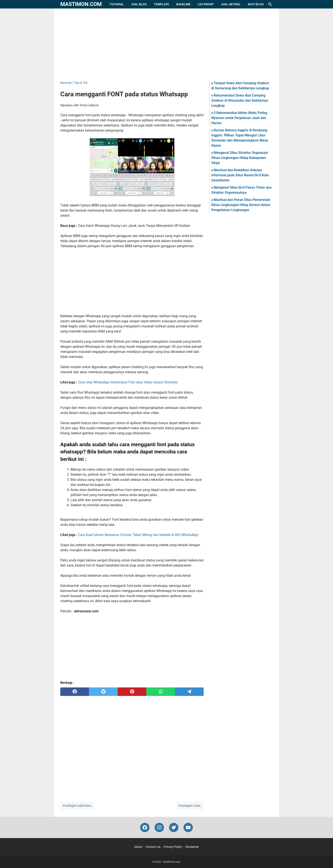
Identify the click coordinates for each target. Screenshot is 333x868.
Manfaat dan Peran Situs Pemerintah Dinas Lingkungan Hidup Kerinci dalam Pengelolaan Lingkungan (241, 205)
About (138, 847)
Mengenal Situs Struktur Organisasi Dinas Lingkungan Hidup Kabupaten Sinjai (240, 158)
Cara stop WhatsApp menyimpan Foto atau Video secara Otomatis (128, 382)
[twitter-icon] (174, 827)
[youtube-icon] (188, 827)
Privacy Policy (173, 847)
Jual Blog (139, 4)
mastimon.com (81, 4)
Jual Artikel (231, 4)
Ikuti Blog (256, 4)
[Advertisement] (166, 45)
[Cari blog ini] (270, 4)
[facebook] (75, 692)
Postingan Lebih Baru (77, 806)
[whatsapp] (161, 692)
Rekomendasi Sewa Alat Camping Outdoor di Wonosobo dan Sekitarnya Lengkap (240, 100)
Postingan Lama (190, 806)
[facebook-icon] (145, 827)
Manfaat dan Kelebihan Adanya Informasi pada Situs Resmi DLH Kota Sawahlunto (240, 175)
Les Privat (206, 4)
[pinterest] (132, 692)
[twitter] (103, 692)
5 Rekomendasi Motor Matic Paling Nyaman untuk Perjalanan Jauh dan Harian (239, 118)
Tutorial (117, 4)
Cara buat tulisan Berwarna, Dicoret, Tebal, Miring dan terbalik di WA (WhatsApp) (138, 535)
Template (162, 4)
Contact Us (153, 847)
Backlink (183, 4)
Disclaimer (192, 847)
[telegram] (189, 692)
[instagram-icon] (159, 827)
